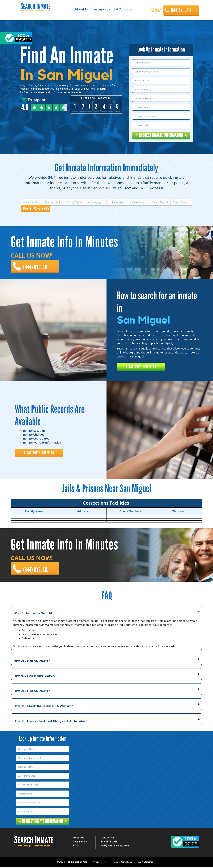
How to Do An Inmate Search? (35, 678)
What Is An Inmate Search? (33, 616)
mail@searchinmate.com (115, 848)
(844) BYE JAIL (37, 264)
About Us (79, 840)
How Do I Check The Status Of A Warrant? (43, 708)
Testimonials (80, 844)
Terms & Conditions (122, 864)
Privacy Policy (96, 864)
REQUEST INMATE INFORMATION (146, 365)
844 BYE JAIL (181, 10)
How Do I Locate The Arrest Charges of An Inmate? (49, 723)
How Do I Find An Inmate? (32, 663)
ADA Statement (149, 864)
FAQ (76, 848)
